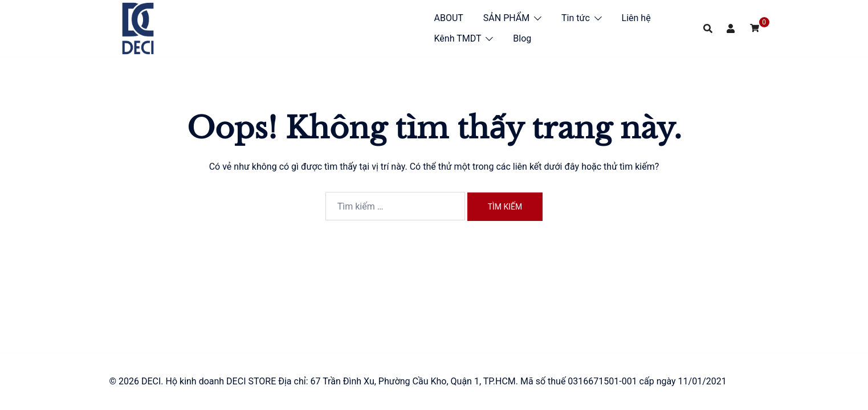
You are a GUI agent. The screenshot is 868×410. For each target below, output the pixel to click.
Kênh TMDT (458, 38)
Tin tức (576, 18)
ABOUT (449, 18)
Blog (522, 38)
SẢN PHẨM (506, 18)
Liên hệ (636, 18)
